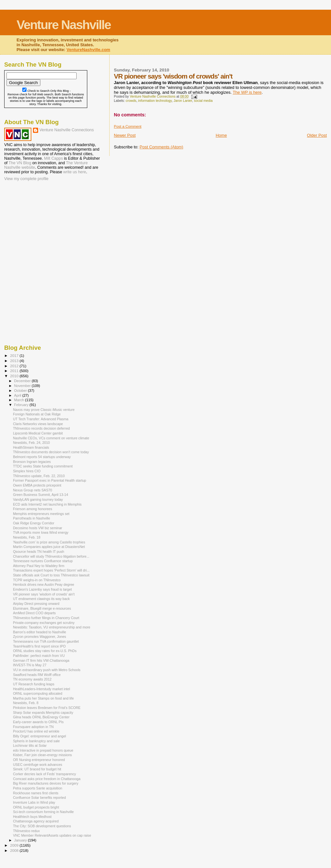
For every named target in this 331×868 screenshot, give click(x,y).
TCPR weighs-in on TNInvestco (37, 580)
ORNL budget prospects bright (36, 807)
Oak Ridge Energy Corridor (34, 523)
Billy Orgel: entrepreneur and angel (39, 736)
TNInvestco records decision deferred (41, 428)
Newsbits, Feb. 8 (26, 703)
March (20, 400)
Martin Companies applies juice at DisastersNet (49, 547)
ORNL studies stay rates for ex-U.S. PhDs (45, 651)
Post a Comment (128, 126)
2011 (15, 371)
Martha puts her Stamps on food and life (43, 698)
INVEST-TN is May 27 (30, 665)
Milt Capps (53, 158)
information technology (155, 101)
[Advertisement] (37, 224)
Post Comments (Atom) (161, 147)
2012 (15, 366)
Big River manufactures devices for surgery (46, 783)
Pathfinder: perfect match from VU (39, 656)
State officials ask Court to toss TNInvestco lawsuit (51, 575)
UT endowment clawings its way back (41, 599)
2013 (15, 361)
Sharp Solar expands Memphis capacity (43, 713)
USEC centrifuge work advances (37, 765)
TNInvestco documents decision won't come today (51, 452)
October (21, 391)
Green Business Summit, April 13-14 (41, 495)
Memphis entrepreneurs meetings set (41, 514)
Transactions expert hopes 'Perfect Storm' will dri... (51, 570)
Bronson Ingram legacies (32, 462)
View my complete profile (26, 179)
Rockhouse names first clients (36, 793)
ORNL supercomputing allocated (37, 693)
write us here (75, 172)
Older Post (317, 135)
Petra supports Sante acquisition (37, 788)
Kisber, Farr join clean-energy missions (42, 755)
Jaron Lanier (183, 101)
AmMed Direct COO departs (34, 613)
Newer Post (125, 135)
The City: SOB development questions (42, 826)
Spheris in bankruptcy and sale (36, 741)
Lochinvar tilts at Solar (30, 745)
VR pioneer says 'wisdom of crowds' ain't (44, 594)
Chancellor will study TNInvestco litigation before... (51, 556)
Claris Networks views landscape (38, 424)
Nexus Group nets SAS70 (32, 490)
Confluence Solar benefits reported (39, 798)
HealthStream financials (31, 447)
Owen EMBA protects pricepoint (37, 485)
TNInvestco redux (26, 831)
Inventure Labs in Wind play (34, 802)
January (21, 840)
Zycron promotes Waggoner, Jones (39, 637)
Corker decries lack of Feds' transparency (44, 774)
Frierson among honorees (32, 509)
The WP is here (247, 92)
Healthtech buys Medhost (32, 817)
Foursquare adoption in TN (33, 727)
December (23, 381)
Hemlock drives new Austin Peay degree (43, 584)
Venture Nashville (64, 25)
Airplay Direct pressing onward (36, 604)
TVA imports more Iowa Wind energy (41, 532)
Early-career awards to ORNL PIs (38, 722)
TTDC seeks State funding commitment (43, 466)
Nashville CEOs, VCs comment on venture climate (51, 438)
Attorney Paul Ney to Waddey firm (39, 566)
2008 (15, 850)
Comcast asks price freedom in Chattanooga (47, 779)
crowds (131, 101)
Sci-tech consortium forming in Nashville (43, 812)
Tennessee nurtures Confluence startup (43, 561)
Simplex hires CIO (27, 471)
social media (203, 101)
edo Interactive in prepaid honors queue (43, 750)
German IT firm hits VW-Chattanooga (41, 660)
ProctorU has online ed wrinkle (36, 731)
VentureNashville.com (88, 50)
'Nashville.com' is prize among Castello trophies (49, 542)
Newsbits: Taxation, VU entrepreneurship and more (52, 627)
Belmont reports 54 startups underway (42, 457)
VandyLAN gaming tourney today (38, 499)
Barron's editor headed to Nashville (39, 632)
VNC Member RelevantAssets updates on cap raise (52, 835)
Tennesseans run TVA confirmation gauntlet (46, 641)
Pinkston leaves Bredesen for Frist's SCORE (47, 708)
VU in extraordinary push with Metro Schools (47, 670)
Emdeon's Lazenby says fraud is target (42, 589)
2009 (15, 845)
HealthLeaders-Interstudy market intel (41, 689)
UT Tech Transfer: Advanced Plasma (41, 419)
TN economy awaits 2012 (32, 679)
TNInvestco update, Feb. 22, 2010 (39, 476)
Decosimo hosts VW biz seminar (37, 528)
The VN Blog (20, 163)
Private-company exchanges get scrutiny (44, 623)
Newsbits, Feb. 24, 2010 (31, 443)
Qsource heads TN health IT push (38, 552)
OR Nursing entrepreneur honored (39, 760)
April (18, 395)
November (23, 386)
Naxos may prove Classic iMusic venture (44, 410)
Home (221, 135)
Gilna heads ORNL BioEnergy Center (41, 717)
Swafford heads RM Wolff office (37, 675)
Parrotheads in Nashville (32, 518)
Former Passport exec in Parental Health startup (49, 480)
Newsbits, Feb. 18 (27, 537)
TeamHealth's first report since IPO (39, 646)
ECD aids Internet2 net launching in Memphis (47, 504)
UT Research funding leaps (34, 684)
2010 (15, 376)
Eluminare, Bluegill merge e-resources (42, 608)
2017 (15, 355)
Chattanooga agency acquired (36, 821)
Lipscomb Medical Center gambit (38, 433)
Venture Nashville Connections (67, 130)
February (22, 405)
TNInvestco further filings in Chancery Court (46, 618)
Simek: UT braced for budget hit (37, 769)
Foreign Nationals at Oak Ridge (37, 414)
